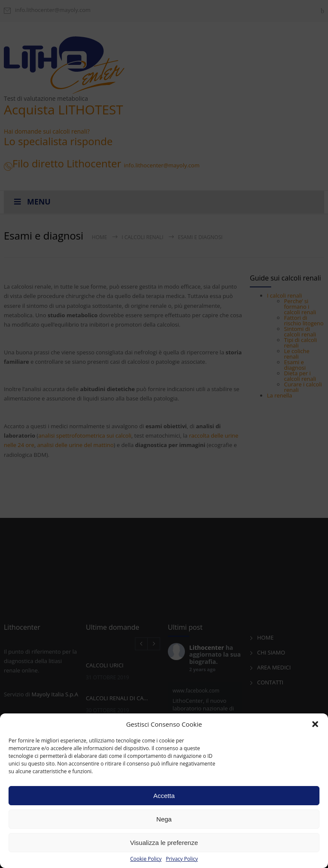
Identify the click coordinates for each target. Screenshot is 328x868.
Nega (164, 819)
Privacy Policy (182, 859)
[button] (315, 724)
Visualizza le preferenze (164, 843)
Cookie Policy (146, 859)
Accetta (164, 796)
